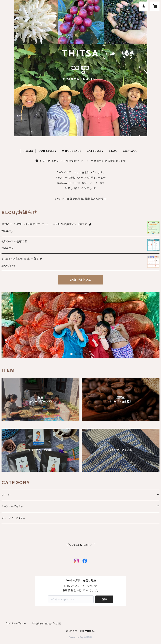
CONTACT (130, 151)
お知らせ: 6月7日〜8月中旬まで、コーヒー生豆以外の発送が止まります (81, 161)
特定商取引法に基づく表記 (47, 623)
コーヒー (7, 495)
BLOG (113, 151)
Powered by (81, 637)
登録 (104, 599)
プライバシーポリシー (15, 623)
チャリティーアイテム (13, 518)
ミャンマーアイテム (12, 506)
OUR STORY (47, 151)
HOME (28, 151)
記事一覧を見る (80, 280)
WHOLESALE (72, 151)
